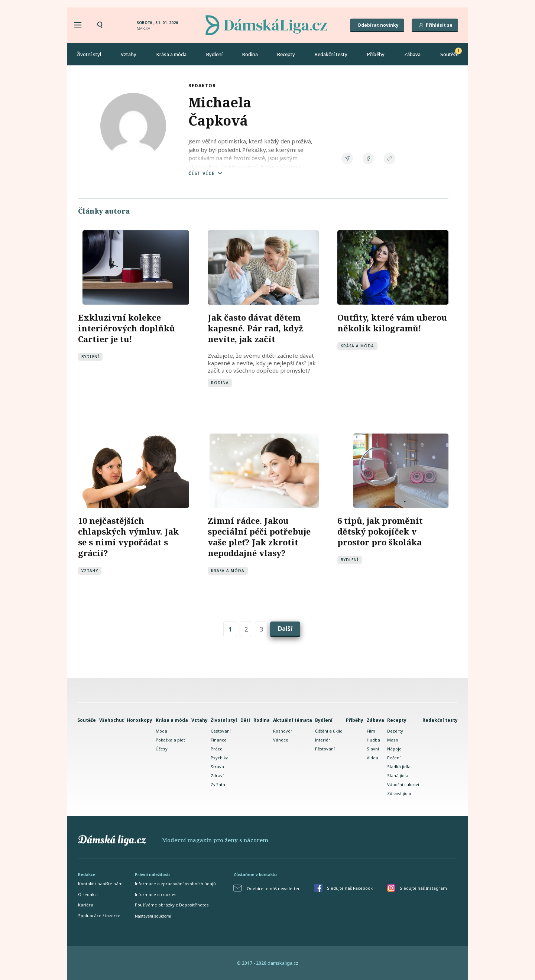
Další (285, 628)
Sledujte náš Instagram (423, 888)
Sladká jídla (399, 766)
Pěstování (325, 748)
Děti (245, 720)
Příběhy (376, 54)
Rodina (250, 54)
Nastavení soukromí (153, 916)
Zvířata (218, 784)
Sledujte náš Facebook (350, 888)
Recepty (286, 54)
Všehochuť (111, 720)
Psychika (220, 757)
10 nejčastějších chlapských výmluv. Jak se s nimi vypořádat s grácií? (128, 536)
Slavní (373, 748)
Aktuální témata (293, 720)
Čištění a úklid (329, 731)
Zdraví (217, 775)
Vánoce (281, 739)
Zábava (412, 54)
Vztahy (129, 54)
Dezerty (395, 731)
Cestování (221, 731)
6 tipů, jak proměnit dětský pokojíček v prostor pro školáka (380, 531)
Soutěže (449, 54)
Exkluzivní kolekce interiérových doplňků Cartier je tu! (127, 328)
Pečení (394, 757)
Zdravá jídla (399, 793)
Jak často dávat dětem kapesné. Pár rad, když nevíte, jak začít (255, 328)
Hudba (373, 739)
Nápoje (394, 748)
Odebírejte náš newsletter (273, 888)
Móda (161, 731)
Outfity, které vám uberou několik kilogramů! (392, 322)
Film (371, 731)
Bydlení (214, 54)
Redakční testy (331, 54)
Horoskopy (140, 720)
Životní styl (89, 54)
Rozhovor (283, 731)
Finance (219, 739)
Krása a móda (171, 54)
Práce (217, 748)
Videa (372, 757)
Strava (217, 766)
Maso (393, 739)
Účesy (162, 748)
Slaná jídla (398, 775)
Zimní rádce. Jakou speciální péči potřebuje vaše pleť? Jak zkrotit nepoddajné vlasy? (259, 536)
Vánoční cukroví (403, 784)
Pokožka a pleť (170, 739)
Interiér (323, 739)
